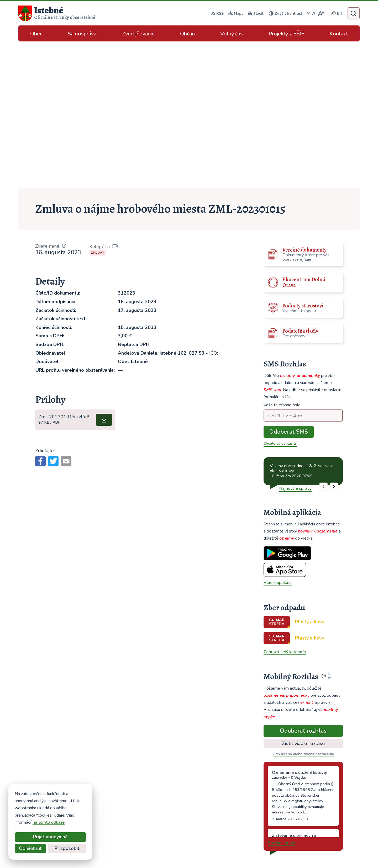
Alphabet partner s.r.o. (210, 854)
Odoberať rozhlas (303, 584)
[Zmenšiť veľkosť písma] (308, 13)
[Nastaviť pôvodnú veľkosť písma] (314, 13)
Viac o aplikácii (278, 436)
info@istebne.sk (319, 818)
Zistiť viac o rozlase (303, 597)
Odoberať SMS (289, 286)
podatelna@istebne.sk (325, 824)
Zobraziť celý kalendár (285, 506)
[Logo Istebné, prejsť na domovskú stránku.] (57, 13)
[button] (324, 340)
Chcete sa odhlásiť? (280, 297)
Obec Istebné (279, 854)
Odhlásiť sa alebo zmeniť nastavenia (303, 608)
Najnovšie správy (295, 342)
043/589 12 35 (319, 812)
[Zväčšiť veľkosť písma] (321, 13)
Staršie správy (281, 697)
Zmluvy (98, 106)
